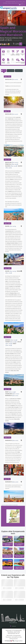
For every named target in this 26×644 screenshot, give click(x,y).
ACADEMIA (4, 3)
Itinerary (4, 71)
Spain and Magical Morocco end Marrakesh (13, 31)
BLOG (24, 1)
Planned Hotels (11, 71)
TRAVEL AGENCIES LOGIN (12, 3)
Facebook (13, 620)
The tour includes (19, 71)
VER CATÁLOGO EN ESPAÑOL (9, 1)
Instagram (13, 623)
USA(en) (23, 5)
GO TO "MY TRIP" (19, 1)
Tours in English (22, 3)
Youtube (13, 628)
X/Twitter (13, 626)
